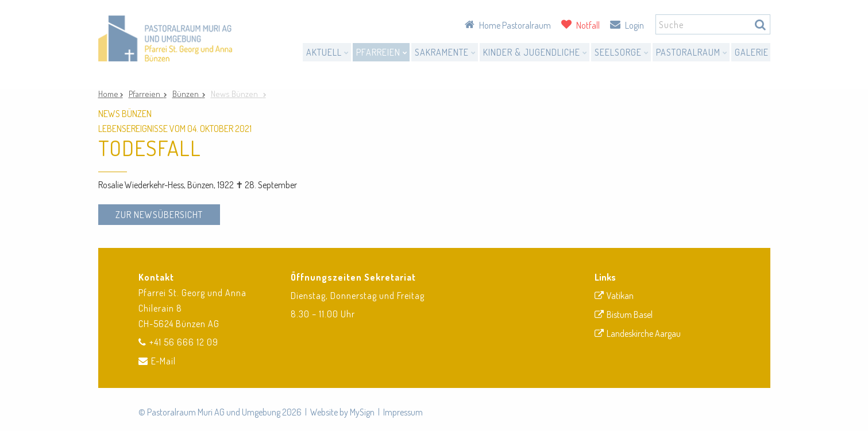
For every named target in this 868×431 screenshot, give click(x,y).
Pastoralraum (692, 52)
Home (109, 94)
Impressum (403, 412)
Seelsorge (622, 52)
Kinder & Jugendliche (535, 52)
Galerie (752, 52)
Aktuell (328, 52)
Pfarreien (382, 52)
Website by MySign (342, 412)
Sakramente (445, 52)
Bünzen (187, 94)
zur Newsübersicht (159, 215)
